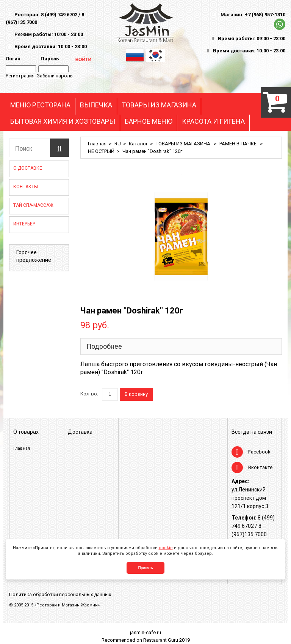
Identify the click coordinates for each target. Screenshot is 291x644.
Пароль (49, 59)
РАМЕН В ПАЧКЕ (239, 144)
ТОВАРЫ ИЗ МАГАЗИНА (159, 105)
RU (118, 144)
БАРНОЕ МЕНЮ (149, 121)
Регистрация (20, 76)
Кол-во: (89, 394)
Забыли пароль (55, 76)
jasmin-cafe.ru (145, 632)
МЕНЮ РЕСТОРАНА (40, 105)
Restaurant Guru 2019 (167, 640)
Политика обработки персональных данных (60, 594)
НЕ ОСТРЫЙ (101, 151)
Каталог (138, 144)
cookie (166, 548)
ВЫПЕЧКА (96, 105)
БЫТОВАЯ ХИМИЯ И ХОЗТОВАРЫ (63, 121)
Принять (145, 568)
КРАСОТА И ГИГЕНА (213, 121)
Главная (97, 144)
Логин (13, 59)
